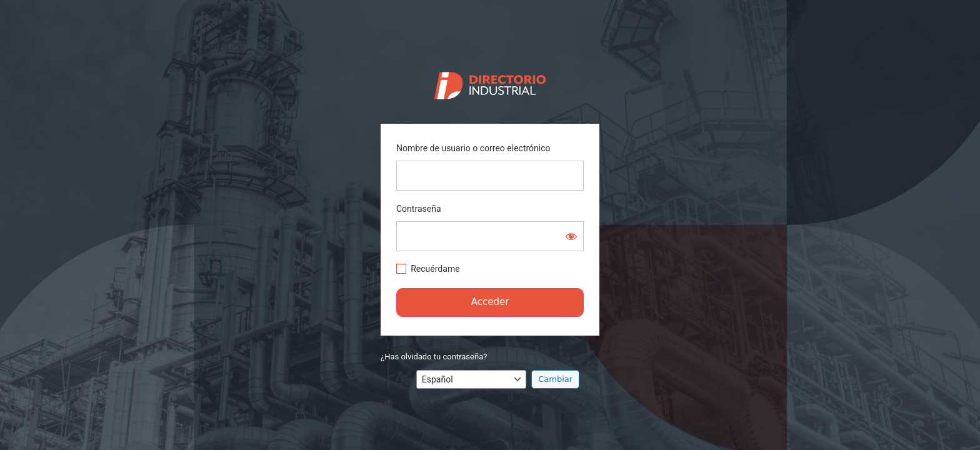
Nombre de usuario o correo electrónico (473, 148)
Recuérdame (435, 269)
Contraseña (419, 209)
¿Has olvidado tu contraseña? (434, 357)
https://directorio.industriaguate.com (490, 82)
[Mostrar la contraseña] (571, 236)
